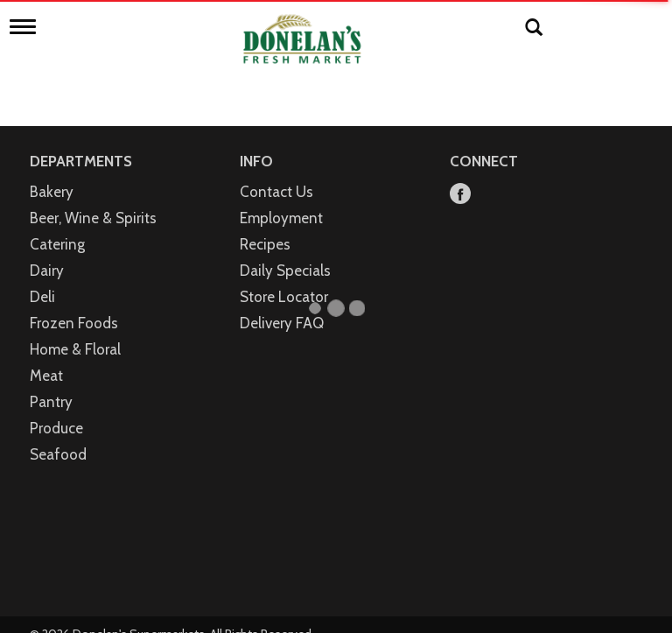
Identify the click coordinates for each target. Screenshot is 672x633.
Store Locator (284, 278)
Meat (46, 357)
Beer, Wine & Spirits (93, 200)
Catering (57, 226)
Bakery (52, 173)
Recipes (265, 226)
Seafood (58, 436)
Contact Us (276, 173)
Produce (56, 410)
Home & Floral (75, 331)
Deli (42, 278)
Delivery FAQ (282, 305)
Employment (281, 200)
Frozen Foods (74, 305)
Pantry (51, 383)
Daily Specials (285, 252)
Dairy (47, 252)
